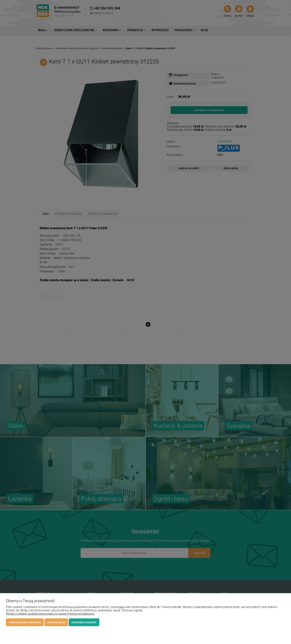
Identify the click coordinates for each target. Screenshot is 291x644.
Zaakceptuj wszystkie (84, 622)
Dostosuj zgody (56, 622)
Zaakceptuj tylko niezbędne (25, 622)
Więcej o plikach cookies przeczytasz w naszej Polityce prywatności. (50, 614)
